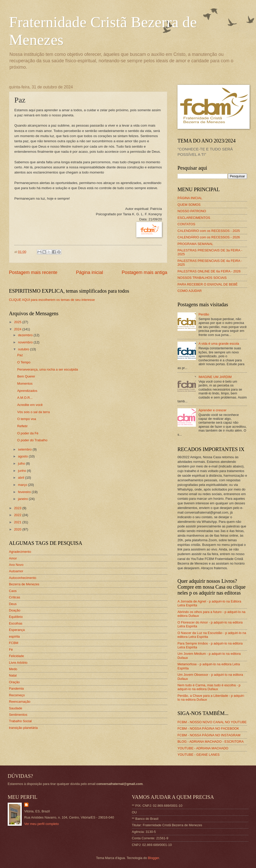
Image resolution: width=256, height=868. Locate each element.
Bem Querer (26, 376)
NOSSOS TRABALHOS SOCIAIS (202, 278)
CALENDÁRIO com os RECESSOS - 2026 (209, 237)
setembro (25, 449)
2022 (18, 515)
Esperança (17, 630)
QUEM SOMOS (189, 205)
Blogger (153, 858)
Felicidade (16, 656)
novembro (26, 342)
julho (22, 463)
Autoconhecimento (23, 578)
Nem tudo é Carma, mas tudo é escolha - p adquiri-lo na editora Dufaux (209, 687)
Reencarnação (20, 702)
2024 (18, 329)
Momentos (25, 384)
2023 (18, 508)
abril (21, 478)
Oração (14, 682)
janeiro (23, 499)
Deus (13, 604)
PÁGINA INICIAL (190, 198)
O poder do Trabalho (32, 440)
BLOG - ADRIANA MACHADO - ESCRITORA (211, 742)
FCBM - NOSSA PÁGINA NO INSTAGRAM (209, 735)
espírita (14, 636)
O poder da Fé (28, 433)
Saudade (16, 708)
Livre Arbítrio (18, 663)
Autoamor (16, 571)
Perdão (204, 314)
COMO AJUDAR (190, 291)
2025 (18, 322)
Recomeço (17, 695)
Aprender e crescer (213, 410)
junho (22, 471)
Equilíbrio (16, 617)
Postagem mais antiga (144, 272)
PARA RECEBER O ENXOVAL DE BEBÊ (208, 284)
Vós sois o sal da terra (33, 412)
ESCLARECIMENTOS (194, 218)
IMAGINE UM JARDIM (215, 377)
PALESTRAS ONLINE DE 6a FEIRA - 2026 (209, 271)
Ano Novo (16, 565)
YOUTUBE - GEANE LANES (199, 755)
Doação (15, 610)
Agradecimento (20, 552)
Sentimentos (18, 715)
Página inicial (90, 272)
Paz (20, 355)
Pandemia (16, 688)
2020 (18, 529)
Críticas (15, 597)
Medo (13, 669)
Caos (13, 591)
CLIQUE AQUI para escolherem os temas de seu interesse (52, 300)
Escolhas (16, 623)
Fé (11, 650)
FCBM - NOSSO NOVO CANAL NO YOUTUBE (212, 722)
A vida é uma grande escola (219, 344)
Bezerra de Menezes (24, 584)
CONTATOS (186, 224)
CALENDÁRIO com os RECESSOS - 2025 (209, 231)
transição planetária (23, 728)
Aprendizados (27, 391)
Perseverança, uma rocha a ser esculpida (48, 369)
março (23, 485)
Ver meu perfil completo (42, 824)
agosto (23, 456)
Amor (13, 558)
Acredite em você (30, 405)
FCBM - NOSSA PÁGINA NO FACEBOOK (208, 728)
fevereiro (25, 492)
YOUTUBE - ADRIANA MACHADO (203, 748)
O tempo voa (27, 419)
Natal (13, 675)
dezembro (26, 335)
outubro (24, 349)
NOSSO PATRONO (192, 211)
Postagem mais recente (33, 272)
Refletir (22, 426)
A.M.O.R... (25, 398)
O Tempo (24, 362)
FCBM (14, 643)
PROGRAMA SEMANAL (195, 244)
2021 (18, 522)
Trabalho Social (20, 721)
